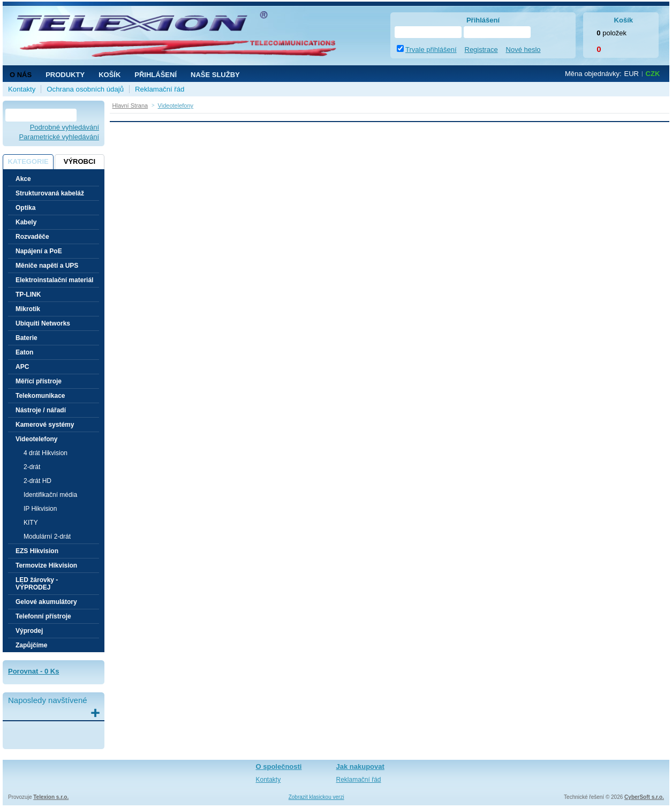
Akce (23, 179)
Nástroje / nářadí (41, 410)
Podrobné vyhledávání (65, 127)
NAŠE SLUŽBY (215, 75)
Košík (110, 75)
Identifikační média (50, 495)
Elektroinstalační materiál (54, 280)
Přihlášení (156, 75)
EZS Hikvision (37, 551)
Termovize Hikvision (46, 565)
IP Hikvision (40, 509)
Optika (25, 208)
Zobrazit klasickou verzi (316, 797)
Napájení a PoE (39, 251)
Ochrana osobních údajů (85, 89)
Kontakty (22, 89)
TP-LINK (28, 294)
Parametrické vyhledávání (59, 137)
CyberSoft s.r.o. (644, 797)
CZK (653, 74)
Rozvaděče (32, 237)
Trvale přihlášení (431, 50)
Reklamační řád (160, 89)
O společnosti (279, 767)
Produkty (65, 75)
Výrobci (80, 161)
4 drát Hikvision (46, 453)
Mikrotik (28, 309)
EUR (632, 74)
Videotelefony (36, 439)
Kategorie (28, 161)
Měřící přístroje (39, 381)
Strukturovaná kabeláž (50, 193)
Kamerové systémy (45, 425)
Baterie (27, 338)
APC (22, 367)
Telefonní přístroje (43, 616)
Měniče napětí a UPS (47, 266)
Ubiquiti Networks (43, 323)
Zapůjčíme (31, 645)
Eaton (24, 352)
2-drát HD (37, 481)
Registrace (481, 50)
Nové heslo (523, 50)
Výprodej (29, 631)
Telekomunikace (40, 396)
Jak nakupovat (360, 767)
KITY (31, 523)
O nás (21, 75)
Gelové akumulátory (46, 602)
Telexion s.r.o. (51, 797)
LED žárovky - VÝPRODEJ (37, 584)
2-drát (32, 467)
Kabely (26, 222)
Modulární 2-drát (47, 537)
